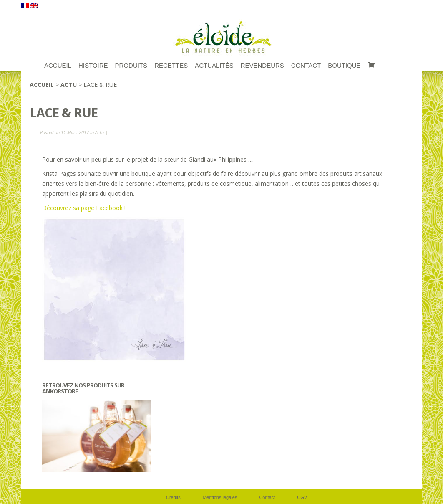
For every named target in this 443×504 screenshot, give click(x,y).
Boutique (344, 65)
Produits (131, 65)
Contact (306, 65)
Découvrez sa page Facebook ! (84, 208)
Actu (69, 85)
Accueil (42, 85)
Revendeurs (262, 65)
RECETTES (171, 65)
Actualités (214, 65)
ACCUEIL (58, 65)
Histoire (93, 65)
